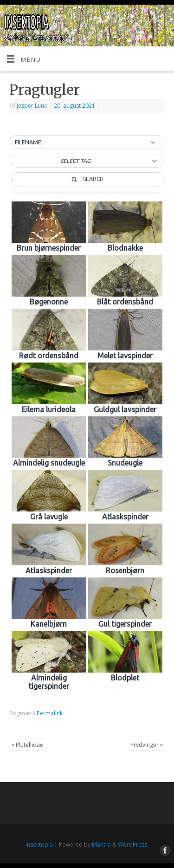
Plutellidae (27, 745)
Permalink (50, 713)
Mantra (101, 845)
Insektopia (39, 845)
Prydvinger (147, 745)
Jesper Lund (32, 106)
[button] (87, 143)
